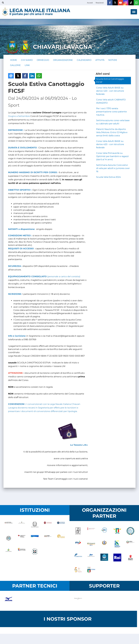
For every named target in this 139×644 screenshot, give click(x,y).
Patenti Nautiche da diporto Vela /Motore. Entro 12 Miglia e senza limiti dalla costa (112, 133)
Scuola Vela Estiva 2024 (108, 177)
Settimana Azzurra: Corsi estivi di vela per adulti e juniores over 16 (113, 169)
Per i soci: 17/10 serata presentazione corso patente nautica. (111, 112)
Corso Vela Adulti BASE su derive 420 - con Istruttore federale (110, 91)
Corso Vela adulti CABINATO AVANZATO (111, 102)
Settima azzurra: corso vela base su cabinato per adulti (113, 122)
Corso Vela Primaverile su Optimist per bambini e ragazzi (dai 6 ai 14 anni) (112, 157)
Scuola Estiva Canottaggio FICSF (110, 81)
